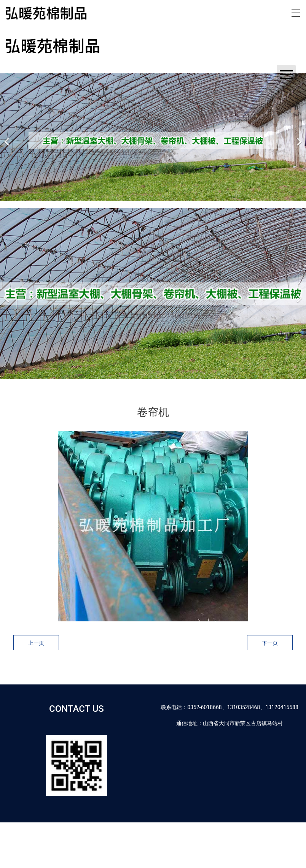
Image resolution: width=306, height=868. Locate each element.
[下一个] (298, 137)
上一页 (36, 643)
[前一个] (8, 137)
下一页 (270, 643)
